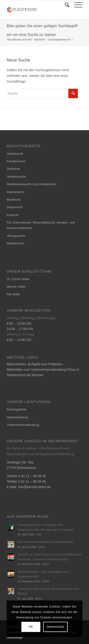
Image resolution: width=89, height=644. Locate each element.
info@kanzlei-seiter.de (34, 487)
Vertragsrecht (16, 236)
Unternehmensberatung (23, 425)
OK (31, 627)
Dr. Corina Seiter (18, 279)
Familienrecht (16, 161)
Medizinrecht (15, 243)
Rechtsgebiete (16, 409)
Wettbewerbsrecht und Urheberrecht (31, 184)
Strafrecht (13, 169)
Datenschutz (55, 627)
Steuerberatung (17, 417)
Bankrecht (14, 200)
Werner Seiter (16, 287)
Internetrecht (15, 192)
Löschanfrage (15, 638)
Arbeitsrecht (15, 154)
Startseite (39, 40)
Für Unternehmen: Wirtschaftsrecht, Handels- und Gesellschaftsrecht (41, 225)
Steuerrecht (15, 207)
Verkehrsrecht (16, 177)
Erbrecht (12, 215)
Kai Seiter (13, 294)
